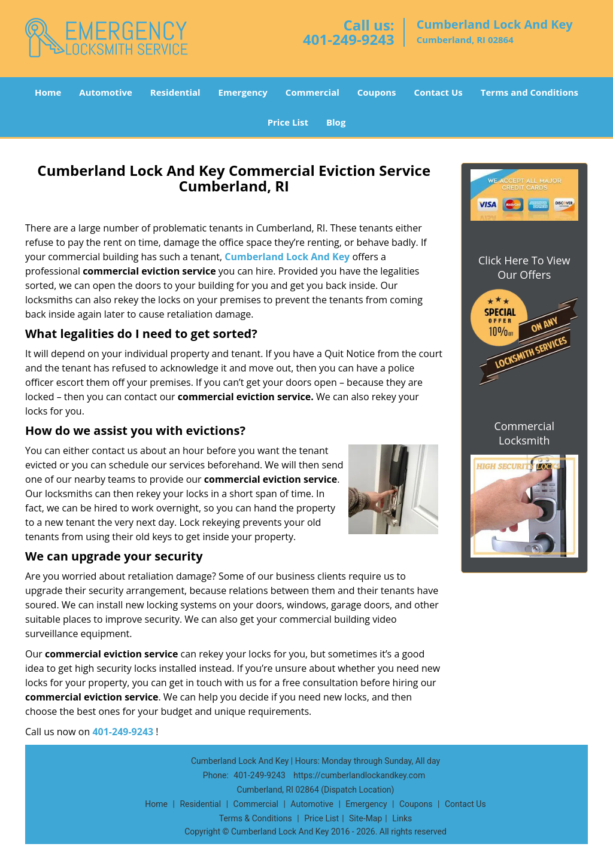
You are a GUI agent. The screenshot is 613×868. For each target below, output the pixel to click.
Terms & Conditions (256, 818)
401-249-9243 (349, 39)
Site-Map (365, 818)
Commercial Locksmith (524, 433)
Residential (175, 92)
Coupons (377, 92)
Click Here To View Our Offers (524, 267)
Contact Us (438, 92)
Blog (336, 122)
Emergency (243, 92)
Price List (288, 122)
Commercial (312, 92)
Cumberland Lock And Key (287, 257)
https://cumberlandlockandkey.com (359, 775)
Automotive (106, 92)
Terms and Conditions (529, 92)
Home (48, 92)
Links (402, 818)
